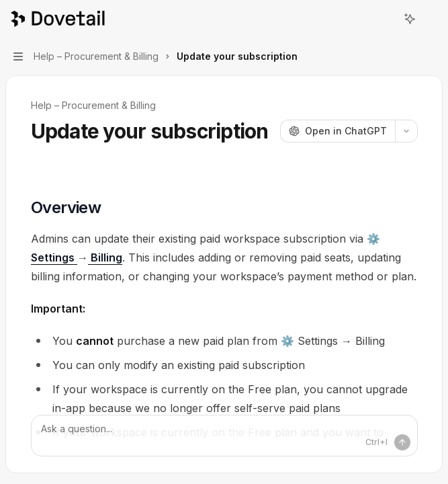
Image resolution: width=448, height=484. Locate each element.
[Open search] (385, 19)
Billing (105, 257)
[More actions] (431, 19)
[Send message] (402, 442)
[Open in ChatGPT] (338, 131)
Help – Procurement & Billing (93, 105)
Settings (54, 257)
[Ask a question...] (224, 436)
